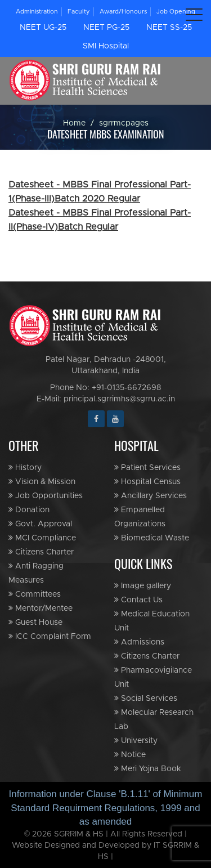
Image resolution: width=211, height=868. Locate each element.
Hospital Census (147, 482)
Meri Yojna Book (148, 769)
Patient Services (147, 467)
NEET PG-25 (106, 28)
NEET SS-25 (169, 28)
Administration (37, 12)
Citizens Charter (41, 552)
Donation (29, 510)
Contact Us (138, 600)
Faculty (79, 12)
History (25, 467)
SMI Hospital (106, 46)
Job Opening (176, 12)
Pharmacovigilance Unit (153, 677)
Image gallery (143, 586)
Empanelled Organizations (140, 517)
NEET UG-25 (43, 28)
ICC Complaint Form (50, 636)
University (136, 741)
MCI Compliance (42, 538)
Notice (130, 755)
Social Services (146, 698)
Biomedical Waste (152, 538)
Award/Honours (123, 12)
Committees (35, 594)
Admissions (139, 642)
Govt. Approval (40, 524)
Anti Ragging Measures (36, 573)
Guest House (35, 622)
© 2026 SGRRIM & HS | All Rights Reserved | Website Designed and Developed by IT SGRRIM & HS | (105, 845)
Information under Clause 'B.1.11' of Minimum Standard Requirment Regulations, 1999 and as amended (106, 808)
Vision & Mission (42, 482)
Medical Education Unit (152, 621)
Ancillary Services (151, 496)
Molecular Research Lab (154, 719)
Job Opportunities (46, 496)
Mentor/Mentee (41, 608)
